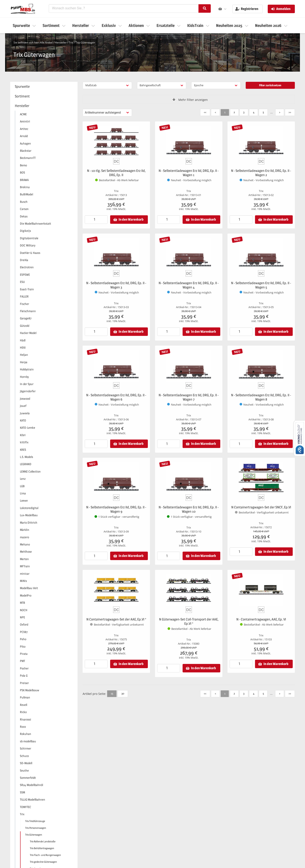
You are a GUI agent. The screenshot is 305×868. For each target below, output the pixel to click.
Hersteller (61, 42)
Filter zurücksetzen (270, 85)
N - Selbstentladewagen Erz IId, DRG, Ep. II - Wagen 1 (189, 173)
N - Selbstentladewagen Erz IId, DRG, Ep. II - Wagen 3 (116, 285)
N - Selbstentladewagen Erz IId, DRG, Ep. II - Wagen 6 (116, 397)
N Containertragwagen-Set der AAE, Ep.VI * (116, 619)
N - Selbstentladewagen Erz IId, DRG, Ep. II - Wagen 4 (189, 285)
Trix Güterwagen (85, 42)
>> (290, 112)
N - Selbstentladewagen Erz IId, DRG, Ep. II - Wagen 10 (189, 509)
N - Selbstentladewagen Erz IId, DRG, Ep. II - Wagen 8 (261, 397)
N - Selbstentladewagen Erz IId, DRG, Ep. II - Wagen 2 (261, 173)
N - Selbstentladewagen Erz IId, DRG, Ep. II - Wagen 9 (116, 509)
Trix (71, 42)
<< (205, 112)
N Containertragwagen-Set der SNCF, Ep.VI (261, 507)
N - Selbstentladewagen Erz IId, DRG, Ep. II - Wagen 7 (189, 397)
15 (112, 693)
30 (123, 693)
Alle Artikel (46, 42)
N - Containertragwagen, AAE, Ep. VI (261, 619)
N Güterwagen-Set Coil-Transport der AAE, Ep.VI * (189, 621)
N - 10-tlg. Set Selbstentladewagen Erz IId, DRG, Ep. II (116, 173)
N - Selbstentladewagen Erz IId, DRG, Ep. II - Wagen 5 (261, 285)
